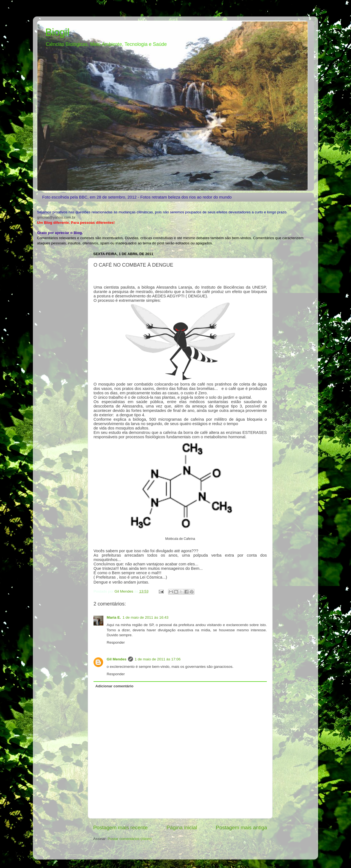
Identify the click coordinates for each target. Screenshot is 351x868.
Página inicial (182, 827)
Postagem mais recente (120, 827)
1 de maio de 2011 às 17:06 (158, 659)
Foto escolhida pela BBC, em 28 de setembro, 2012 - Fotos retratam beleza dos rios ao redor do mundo (137, 197)
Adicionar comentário (114, 686)
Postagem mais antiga (241, 827)
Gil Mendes (117, 659)
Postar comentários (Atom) (130, 839)
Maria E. (114, 617)
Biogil (57, 32)
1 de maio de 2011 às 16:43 (145, 617)
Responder (116, 642)
